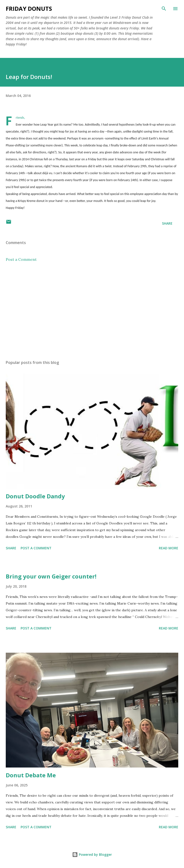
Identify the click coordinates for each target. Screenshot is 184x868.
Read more (169, 548)
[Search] (164, 9)
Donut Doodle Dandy (35, 496)
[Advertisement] (92, 311)
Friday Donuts (29, 8)
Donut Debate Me (31, 775)
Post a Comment (21, 259)
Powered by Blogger (92, 854)
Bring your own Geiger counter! (51, 576)
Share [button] (167, 223)
